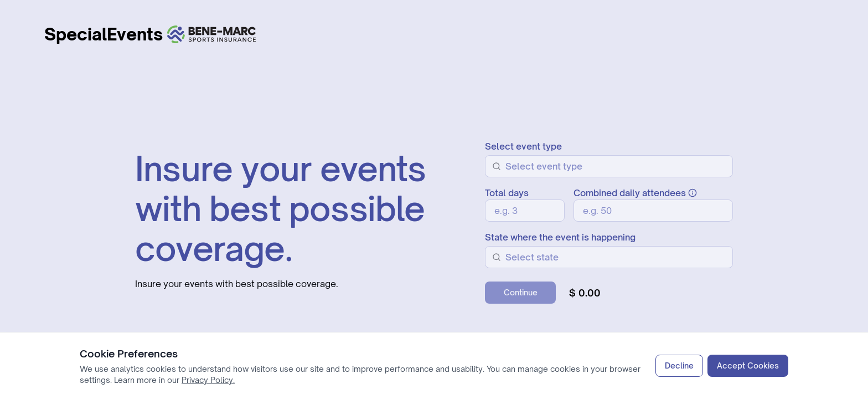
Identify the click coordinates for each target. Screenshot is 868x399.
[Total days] (525, 211)
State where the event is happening (560, 237)
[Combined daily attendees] (653, 211)
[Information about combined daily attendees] (693, 193)
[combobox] (616, 166)
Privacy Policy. (208, 380)
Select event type (523, 146)
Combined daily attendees (635, 193)
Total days (507, 193)
